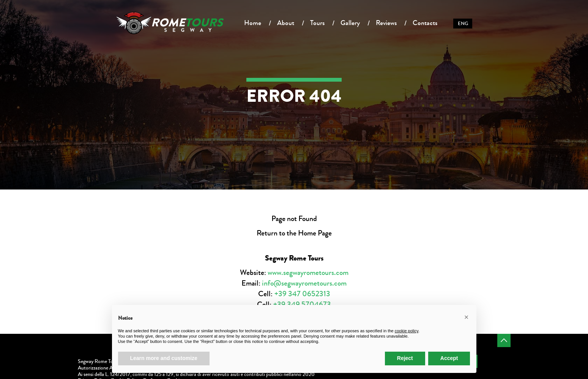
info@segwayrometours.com (304, 283)
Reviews (386, 23)
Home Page (315, 233)
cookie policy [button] (407, 331)
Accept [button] (449, 358)
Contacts (425, 23)
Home (253, 23)
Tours (317, 23)
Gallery (350, 23)
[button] (467, 317)
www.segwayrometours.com (308, 272)
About (286, 23)
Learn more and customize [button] (164, 358)
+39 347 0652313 (302, 294)
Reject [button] (405, 358)
